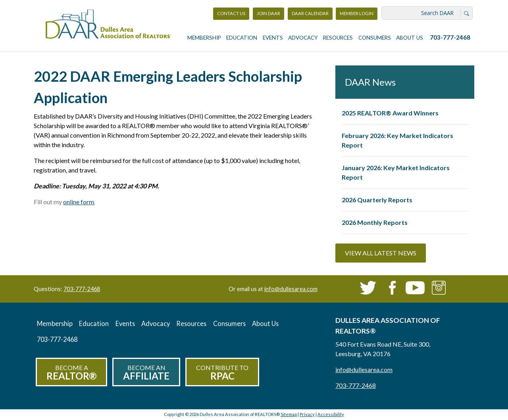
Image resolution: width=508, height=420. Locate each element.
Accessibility (331, 414)
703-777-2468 (450, 37)
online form (79, 202)
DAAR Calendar (310, 13)
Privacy (307, 414)
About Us (410, 38)
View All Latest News (381, 253)
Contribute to (222, 373)
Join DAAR (268, 13)
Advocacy (303, 38)
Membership (204, 38)
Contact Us (231, 13)
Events (273, 38)
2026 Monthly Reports (375, 222)
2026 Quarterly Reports (377, 200)
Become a (71, 373)
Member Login (356, 15)
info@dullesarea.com (291, 289)
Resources (338, 38)
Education (242, 38)
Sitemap (289, 414)
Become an (146, 373)
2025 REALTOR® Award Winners (390, 113)
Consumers (375, 38)
